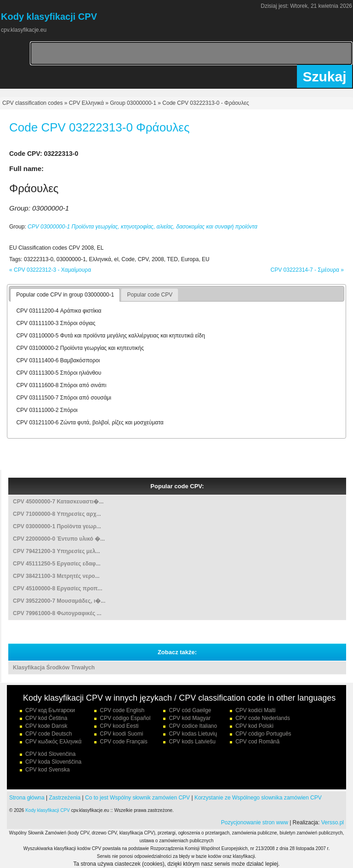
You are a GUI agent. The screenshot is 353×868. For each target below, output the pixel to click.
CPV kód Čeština (46, 718)
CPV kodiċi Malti (255, 710)
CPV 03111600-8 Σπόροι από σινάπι (61, 385)
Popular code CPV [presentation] (150, 295)
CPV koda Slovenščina (53, 762)
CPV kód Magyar (190, 718)
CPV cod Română (257, 742)
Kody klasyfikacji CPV (48, 810)
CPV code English (122, 710)
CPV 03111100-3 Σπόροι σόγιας (56, 323)
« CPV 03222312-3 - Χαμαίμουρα (50, 270)
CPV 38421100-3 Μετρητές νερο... (56, 576)
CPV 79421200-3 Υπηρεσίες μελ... (57, 551)
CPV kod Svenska (48, 770)
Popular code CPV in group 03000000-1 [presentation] (65, 295)
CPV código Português (263, 734)
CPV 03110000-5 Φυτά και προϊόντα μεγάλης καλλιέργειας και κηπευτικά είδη (110, 336)
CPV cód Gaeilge (190, 710)
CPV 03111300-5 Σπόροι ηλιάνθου (59, 373)
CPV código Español (125, 718)
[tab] (65, 295)
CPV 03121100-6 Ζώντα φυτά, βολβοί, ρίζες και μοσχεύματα (90, 423)
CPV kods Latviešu (192, 742)
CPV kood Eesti (119, 726)
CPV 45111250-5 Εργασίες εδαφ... (57, 564)
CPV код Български (50, 710)
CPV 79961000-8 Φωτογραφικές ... (57, 613)
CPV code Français (123, 742)
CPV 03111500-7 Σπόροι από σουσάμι (64, 398)
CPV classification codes (32, 103)
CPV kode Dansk (46, 726)
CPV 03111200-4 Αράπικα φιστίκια (59, 311)
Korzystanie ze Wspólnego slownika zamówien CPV (258, 798)
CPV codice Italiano (193, 726)
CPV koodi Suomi (121, 734)
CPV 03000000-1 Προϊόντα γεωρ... (57, 526)
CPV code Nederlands (263, 718)
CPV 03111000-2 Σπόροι (47, 410)
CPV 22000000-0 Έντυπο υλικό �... (59, 539)
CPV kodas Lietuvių (193, 734)
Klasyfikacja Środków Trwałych (54, 668)
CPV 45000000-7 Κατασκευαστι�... (58, 502)
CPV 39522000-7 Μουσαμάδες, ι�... (59, 601)
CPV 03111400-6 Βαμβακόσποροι (58, 360)
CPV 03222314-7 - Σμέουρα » (307, 270)
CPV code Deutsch (48, 734)
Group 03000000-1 (133, 103)
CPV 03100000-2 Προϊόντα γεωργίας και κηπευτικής (80, 348)
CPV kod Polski (254, 726)
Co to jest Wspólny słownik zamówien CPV (137, 798)
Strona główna (27, 798)
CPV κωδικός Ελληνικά (53, 742)
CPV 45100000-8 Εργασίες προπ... (58, 588)
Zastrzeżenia (65, 798)
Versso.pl (333, 822)
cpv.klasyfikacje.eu (24, 30)
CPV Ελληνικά (86, 103)
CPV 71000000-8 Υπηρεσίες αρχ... (57, 514)
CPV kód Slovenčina (50, 754)
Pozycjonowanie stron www (255, 822)
